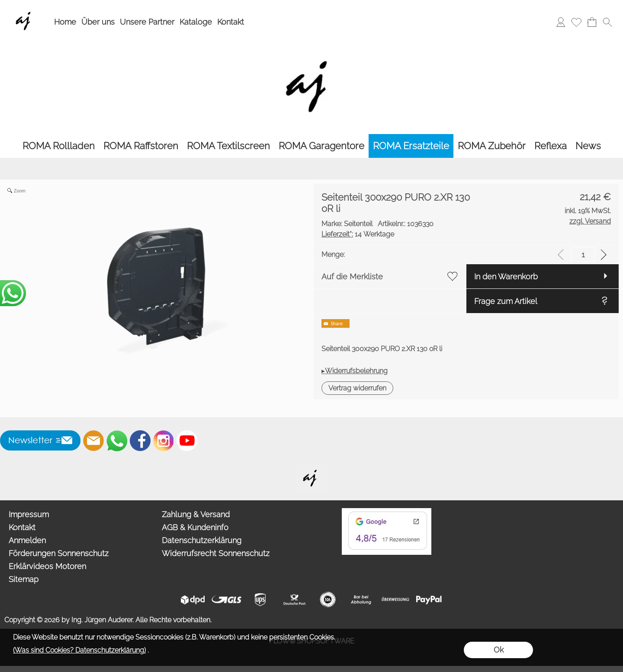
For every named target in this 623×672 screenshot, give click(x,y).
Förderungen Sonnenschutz (59, 553)
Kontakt (231, 22)
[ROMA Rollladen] (59, 146)
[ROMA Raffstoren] (141, 146)
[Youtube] (187, 441)
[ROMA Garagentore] (321, 146)
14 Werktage (358, 234)
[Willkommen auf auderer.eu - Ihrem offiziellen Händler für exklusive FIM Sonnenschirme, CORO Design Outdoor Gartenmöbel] (311, 467)
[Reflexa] (551, 146)
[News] (588, 146)
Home (65, 22)
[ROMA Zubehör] (492, 146)
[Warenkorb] (592, 22)
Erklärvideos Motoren (47, 566)
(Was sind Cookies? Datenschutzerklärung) (79, 650)
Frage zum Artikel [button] (506, 301)
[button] (607, 22)
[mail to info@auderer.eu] (93, 441)
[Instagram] (164, 441)
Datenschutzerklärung (202, 540)
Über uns (98, 22)
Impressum (29, 514)
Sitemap (24, 579)
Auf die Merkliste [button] (352, 277)
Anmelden (27, 540)
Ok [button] (499, 650)
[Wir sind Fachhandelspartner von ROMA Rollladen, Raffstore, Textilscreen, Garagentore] (25, 9)
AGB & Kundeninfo (195, 527)
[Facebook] (140, 441)
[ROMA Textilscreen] (228, 146)
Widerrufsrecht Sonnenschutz (216, 553)
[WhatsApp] (117, 441)
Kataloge (196, 22)
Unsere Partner (147, 22)
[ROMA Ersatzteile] (411, 146)
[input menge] (583, 254)
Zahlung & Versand (196, 514)
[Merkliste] (576, 22)
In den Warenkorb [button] (506, 277)
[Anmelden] (561, 22)
